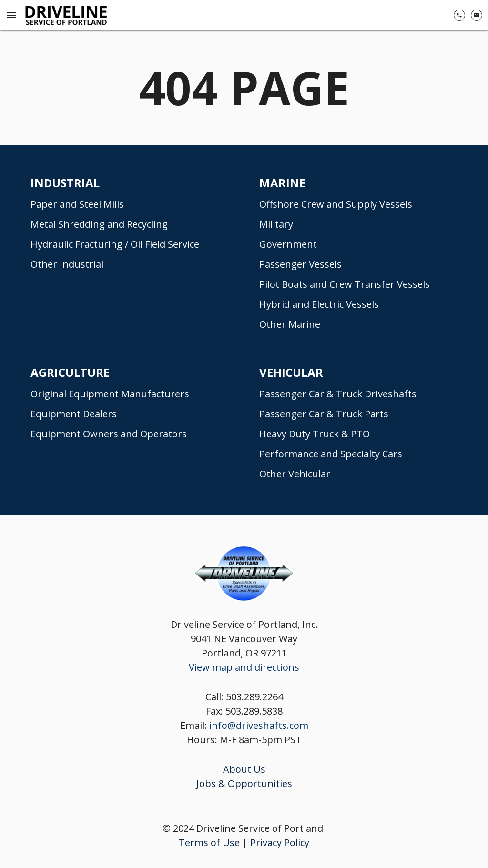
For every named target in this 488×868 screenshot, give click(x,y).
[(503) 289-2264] (459, 15)
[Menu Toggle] (11, 15)
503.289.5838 (254, 711)
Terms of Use (209, 843)
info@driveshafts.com (259, 725)
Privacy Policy (280, 843)
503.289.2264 (254, 697)
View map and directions (244, 667)
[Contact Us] (477, 15)
